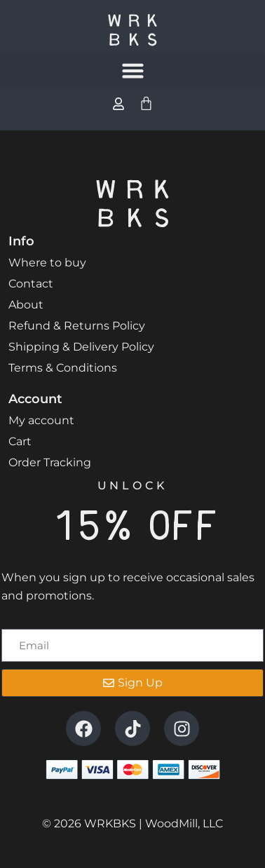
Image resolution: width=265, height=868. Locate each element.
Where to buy (47, 263)
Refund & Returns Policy (77, 326)
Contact (31, 284)
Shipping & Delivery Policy (81, 347)
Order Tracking (50, 462)
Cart (20, 441)
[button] (132, 71)
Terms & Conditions (63, 368)
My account (41, 420)
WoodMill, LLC (184, 823)
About (26, 305)
